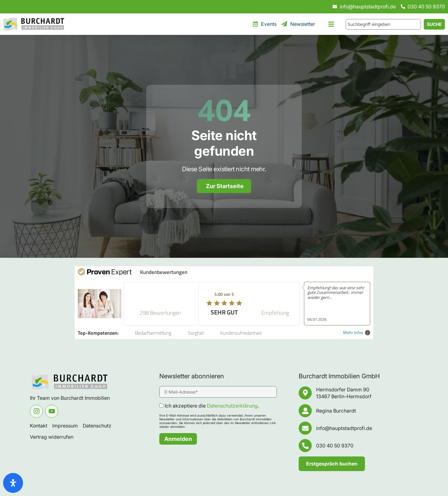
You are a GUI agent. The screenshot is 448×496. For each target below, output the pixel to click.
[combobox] (383, 24)
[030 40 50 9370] (305, 446)
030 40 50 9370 (335, 446)
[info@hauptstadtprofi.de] (305, 428)
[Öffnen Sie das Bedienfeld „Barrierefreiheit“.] (13, 483)
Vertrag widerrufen (52, 437)
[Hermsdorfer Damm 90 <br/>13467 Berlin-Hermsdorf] (305, 393)
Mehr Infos (357, 333)
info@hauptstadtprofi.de (344, 428)
